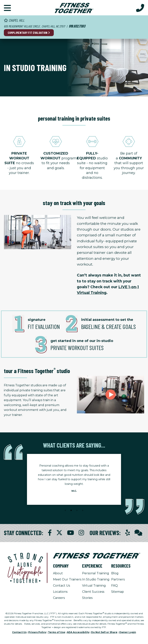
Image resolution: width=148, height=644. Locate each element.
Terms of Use (57, 632)
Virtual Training (94, 586)
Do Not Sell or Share (104, 632)
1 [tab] (65, 511)
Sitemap (118, 592)
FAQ (114, 586)
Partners (118, 579)
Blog (115, 573)
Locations (60, 592)
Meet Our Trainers (67, 579)
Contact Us (61, 586)
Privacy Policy (37, 632)
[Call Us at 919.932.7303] (140, 8)
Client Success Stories (93, 595)
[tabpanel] (74, 479)
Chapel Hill (14, 20)
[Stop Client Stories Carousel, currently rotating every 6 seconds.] (74, 516)
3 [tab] (77, 511)
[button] (7, 8)
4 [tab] (83, 511)
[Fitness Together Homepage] (74, 8)
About (58, 573)
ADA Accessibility (78, 632)
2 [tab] (71, 511)
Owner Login (128, 632)
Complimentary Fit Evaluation (29, 33)
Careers (59, 598)
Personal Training (96, 573)
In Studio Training (96, 579)
